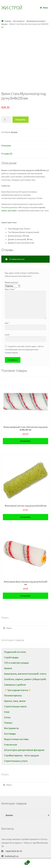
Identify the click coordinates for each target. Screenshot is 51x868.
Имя (7, 316)
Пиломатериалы (13, 688)
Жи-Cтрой (12, 8)
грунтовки (12, 203)
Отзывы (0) (7, 146)
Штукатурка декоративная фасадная (24, 742)
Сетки (7, 710)
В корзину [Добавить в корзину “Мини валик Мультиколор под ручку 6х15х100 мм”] (26, 588)
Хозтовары (10, 726)
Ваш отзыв (10, 282)
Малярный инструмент (36, 21)
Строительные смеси (15, 699)
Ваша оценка (12, 275)
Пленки (8, 715)
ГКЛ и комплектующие (16, 655)
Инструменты (19, 21)
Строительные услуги (16, 753)
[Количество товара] (6, 112)
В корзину (20, 112)
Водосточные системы (16, 731)
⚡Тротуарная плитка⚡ (18, 682)
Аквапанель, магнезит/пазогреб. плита (25, 666)
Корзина (24, 861)
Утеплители (11, 737)
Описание (6, 138)
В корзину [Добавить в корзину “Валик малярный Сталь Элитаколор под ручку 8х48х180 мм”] (26, 433)
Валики (4, 24)
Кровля (8, 661)
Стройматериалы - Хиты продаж (21, 748)
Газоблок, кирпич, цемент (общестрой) (25, 671)
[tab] (26, 138)
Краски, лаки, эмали (15, 693)
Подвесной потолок (15, 644)
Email (8, 327)
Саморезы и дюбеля (15, 677)
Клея (7, 704)
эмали (4, 203)
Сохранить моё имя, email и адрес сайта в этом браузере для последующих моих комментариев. (24, 342)
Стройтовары (11, 650)
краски (42, 200)
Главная (8, 21)
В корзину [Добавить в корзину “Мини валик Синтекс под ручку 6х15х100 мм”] (26, 509)
